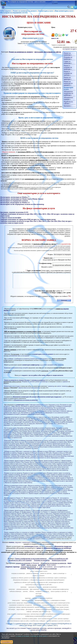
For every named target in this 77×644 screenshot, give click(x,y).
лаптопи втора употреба (37, 617)
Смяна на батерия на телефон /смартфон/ (22, 537)
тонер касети (16, 603)
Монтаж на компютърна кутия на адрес (16, 489)
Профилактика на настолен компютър (55, 459)
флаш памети (45, 606)
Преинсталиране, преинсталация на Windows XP (18, 464)
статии (55, 622)
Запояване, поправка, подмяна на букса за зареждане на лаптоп (22, 493)
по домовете (28, 566)
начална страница (63, 622)
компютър (51, 389)
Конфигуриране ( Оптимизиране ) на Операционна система (34, 414)
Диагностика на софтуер (20, 412)
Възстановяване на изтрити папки (57, 445)
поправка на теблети (17, 581)
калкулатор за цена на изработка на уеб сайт (38, 588)
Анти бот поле (40, 294)
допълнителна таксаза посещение (19, 359)
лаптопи (25, 594)
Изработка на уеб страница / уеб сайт (19, 422)
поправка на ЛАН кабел (45, 456)
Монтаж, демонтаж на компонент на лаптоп (37, 461)
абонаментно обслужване (20, 583)
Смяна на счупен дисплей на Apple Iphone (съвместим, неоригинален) (37, 508)
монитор (65, 389)
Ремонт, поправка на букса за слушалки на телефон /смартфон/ (23, 535)
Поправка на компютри (68, 58)
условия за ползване (15, 622)
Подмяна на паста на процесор (13, 476)
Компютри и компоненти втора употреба (16, 371)
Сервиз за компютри (67, 62)
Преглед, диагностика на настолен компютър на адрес (50, 423)
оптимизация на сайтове (56, 585)
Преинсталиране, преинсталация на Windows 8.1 (43, 496)
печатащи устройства (46, 601)
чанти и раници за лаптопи (58, 594)
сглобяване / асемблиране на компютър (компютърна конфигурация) (27, 362)
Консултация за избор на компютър (29, 450)
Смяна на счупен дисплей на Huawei (50, 509)
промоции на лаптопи (35, 590)
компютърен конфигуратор (60, 592)
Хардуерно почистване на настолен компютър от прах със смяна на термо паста (28, 420)
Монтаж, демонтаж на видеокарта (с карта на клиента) (36, 447)
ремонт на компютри (33, 576)
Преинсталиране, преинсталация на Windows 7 (47, 464)
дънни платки (12, 606)
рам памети (37, 606)
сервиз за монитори (59, 576)
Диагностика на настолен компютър (29, 391)
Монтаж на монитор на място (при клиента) (41, 489)
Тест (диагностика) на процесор (20, 428)
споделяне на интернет (37, 459)
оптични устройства (62, 608)
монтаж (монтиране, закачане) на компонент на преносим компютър (33, 411)
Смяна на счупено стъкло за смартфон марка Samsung (52, 503)
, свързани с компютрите (19, 545)
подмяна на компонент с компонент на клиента (24, 451)
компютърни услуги (22, 408)
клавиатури (12, 610)
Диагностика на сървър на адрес (41, 425)
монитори (38, 599)
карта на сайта (25, 624)
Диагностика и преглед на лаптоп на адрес (30, 473)
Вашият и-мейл (47, 267)
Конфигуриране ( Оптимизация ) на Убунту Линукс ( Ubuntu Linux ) (24, 439)
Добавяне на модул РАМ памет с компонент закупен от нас (55, 454)
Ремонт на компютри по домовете (25, 11)
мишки (18, 610)
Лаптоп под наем (19, 445)
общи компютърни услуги (64, 11)
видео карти (54, 606)
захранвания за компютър (16, 608)
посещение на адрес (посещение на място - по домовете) (38, 542)
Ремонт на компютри (67, 54)
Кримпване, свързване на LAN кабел (14, 457)
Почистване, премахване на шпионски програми (18, 443)
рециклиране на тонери (58, 603)
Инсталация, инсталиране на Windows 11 (45, 513)
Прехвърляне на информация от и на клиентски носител (52, 416)
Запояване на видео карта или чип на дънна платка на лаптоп (28, 472)
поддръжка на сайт (42, 585)
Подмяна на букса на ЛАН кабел (62, 456)
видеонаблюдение (59, 583)
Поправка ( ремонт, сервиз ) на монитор (58, 476)
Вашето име (48, 258)
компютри (12, 592)
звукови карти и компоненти (43, 610)
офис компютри (34, 592)
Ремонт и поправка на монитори (68, 67)
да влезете (53, 246)
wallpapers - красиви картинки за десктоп (51, 624)
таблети (32, 594)
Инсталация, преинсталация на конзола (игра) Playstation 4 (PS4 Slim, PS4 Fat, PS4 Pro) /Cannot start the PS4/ (35, 521)
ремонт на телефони (30, 581)
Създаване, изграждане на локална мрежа (16, 433)
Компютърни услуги (46, 11)
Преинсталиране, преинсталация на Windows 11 (18, 513)
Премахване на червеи (58, 461)
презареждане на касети (42, 603)
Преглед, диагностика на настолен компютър (44, 422)
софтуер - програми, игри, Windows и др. (39, 615)
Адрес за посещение (34, 270)
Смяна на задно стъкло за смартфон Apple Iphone (36, 510)
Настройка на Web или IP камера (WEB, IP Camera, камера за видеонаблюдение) (27, 523)
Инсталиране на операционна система (14, 13)
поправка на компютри (18, 576)
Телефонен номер (45, 263)
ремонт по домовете (38, 579)
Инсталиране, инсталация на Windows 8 (31, 479)
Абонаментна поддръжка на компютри (68, 93)
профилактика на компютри (45, 581)
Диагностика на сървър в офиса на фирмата (21, 423)
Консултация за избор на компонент (50, 450)
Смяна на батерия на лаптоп (43, 537)
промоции (23, 590)
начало (32, 574)
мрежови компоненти (28, 610)
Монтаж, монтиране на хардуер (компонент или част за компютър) (35, 409)
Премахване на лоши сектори (44, 426)
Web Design (28, 628)
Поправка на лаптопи (28, 385)
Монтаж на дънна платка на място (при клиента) (46, 482)
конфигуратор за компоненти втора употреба (39, 619)
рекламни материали (13, 624)
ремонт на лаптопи (46, 570)
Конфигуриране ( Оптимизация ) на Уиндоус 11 (36, 515)
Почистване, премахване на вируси (55, 439)
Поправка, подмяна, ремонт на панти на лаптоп (53, 490)
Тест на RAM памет (18, 426)
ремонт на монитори (42, 385)
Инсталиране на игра (24, 459)
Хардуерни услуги (54, 408)
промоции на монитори (50, 590)
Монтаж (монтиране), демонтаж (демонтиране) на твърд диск (34, 448)
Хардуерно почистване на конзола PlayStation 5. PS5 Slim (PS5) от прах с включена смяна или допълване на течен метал (38, 517)
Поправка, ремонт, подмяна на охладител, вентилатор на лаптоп (51, 492)
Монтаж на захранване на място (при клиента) (18, 486)
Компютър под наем (35, 470)
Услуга (50, 254)
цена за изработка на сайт (62, 570)
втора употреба (12, 617)
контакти (67, 624)
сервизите (65, 385)
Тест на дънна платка (10, 431)
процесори (20, 606)
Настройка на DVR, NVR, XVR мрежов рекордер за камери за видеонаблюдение (39, 539)
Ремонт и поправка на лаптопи (68, 73)
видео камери (21, 612)
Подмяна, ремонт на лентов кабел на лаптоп (54, 493)
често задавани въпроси (45, 622)
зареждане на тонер (27, 603)
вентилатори (37, 608)
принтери (28, 601)
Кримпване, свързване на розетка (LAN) (55, 540)
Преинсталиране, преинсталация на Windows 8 (59, 481)
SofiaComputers (6, 11)
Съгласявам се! (7, 642)
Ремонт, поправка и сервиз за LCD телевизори (25, 490)
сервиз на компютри (12, 542)
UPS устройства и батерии (61, 612)
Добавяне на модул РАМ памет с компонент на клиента (20, 454)
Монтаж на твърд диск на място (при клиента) (31, 484)
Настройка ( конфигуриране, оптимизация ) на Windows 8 (28, 481)
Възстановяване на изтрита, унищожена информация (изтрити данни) (24, 417)
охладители (28, 608)
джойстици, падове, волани (60, 610)
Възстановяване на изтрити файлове (36, 445)
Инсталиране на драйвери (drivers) (29, 495)
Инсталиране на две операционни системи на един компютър (44, 457)
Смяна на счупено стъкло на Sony (20, 507)
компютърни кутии (64, 606)
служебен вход (34, 624)
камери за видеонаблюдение (44, 612)
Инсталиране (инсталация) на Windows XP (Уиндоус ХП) (45, 433)
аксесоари (39, 597)
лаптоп (59, 389)
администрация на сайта (24, 627)
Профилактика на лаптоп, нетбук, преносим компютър (49, 443)
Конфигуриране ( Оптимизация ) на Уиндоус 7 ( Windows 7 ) (52, 437)
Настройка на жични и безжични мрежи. (44, 431)
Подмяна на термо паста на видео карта (34, 476)
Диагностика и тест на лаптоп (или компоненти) (42, 412)
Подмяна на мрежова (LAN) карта (27, 456)
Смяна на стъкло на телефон (33, 538)
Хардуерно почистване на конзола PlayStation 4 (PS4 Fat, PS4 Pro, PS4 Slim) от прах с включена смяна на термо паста (37, 516)
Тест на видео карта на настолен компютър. (56, 473)
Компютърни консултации (12, 389)
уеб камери (12, 612)
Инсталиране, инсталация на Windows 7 (44, 434)
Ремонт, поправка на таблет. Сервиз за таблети (53, 495)
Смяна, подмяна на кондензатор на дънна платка (37, 467)
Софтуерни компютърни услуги (38, 408)
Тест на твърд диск (30, 426)
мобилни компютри (15, 594)
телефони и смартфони (42, 594)
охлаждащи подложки (49, 608)
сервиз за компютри (60, 581)
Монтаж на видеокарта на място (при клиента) (17, 482)
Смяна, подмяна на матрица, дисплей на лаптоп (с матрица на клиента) (24, 478)
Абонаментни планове (68, 98)
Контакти (67, 106)
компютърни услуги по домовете (43, 357)
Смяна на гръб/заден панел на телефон (54, 538)
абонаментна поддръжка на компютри (41, 583)
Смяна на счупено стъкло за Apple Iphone (23, 503)
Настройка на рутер (62, 431)
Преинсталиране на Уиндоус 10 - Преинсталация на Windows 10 (23, 501)
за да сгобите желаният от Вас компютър (43, 368)
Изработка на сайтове (68, 103)
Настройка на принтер (10, 456)
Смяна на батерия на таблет (60, 537)
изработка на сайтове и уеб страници (25, 585)
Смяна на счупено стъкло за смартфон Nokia (27, 506)
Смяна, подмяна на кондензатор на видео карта (43, 468)
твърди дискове (28, 606)
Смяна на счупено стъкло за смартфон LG (42, 504)
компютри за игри (46, 592)
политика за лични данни (29, 622)
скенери (35, 601)
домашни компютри (22, 592)
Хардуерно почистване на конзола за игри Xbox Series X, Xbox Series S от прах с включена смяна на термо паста (37, 525)
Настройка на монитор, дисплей (19, 470)
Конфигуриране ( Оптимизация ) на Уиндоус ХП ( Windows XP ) (41, 436)
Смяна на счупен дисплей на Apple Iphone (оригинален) (47, 507)
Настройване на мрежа (28, 416)
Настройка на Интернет (24, 431)
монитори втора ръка (23, 617)
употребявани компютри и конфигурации (58, 617)
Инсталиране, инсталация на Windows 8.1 (16, 496)
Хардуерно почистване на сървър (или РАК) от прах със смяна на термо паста (31, 524)
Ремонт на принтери (67, 78)
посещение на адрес (69, 49)
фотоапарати (30, 612)
